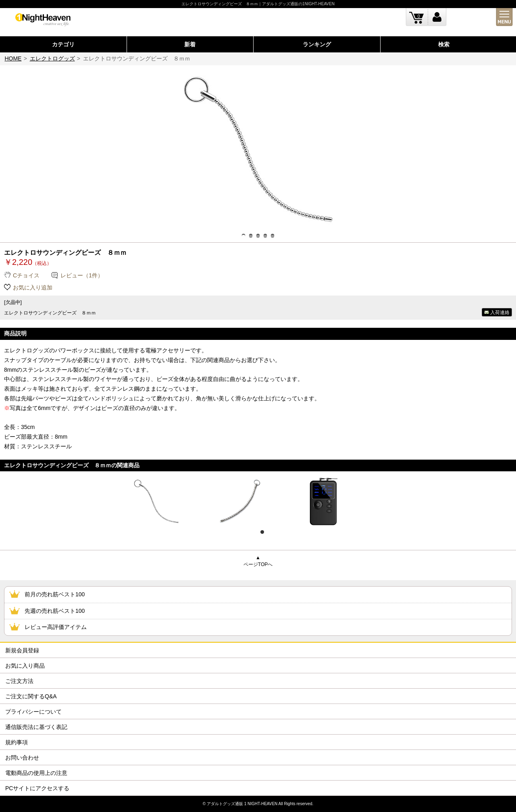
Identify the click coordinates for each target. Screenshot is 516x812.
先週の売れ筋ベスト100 (55, 611)
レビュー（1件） (82, 275)
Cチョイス (26, 275)
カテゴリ (63, 44)
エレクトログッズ (52, 58)
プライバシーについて (33, 712)
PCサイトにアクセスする (37, 788)
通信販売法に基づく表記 (36, 727)
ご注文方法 (19, 681)
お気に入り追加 (33, 287)
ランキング (317, 44)
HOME (13, 58)
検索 (444, 44)
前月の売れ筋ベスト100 (55, 594)
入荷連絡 (500, 312)
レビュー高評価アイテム (56, 627)
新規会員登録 (22, 650)
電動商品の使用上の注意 (36, 773)
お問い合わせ (22, 758)
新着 (190, 44)
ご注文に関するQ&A (31, 696)
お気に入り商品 (25, 666)
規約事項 (17, 742)
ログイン (437, 17)
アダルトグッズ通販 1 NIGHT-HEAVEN (242, 804)
